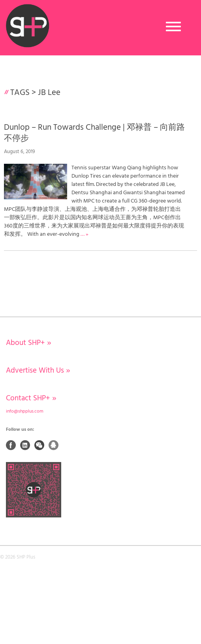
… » (85, 234)
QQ (54, 445)
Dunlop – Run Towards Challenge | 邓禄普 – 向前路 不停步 (94, 133)
